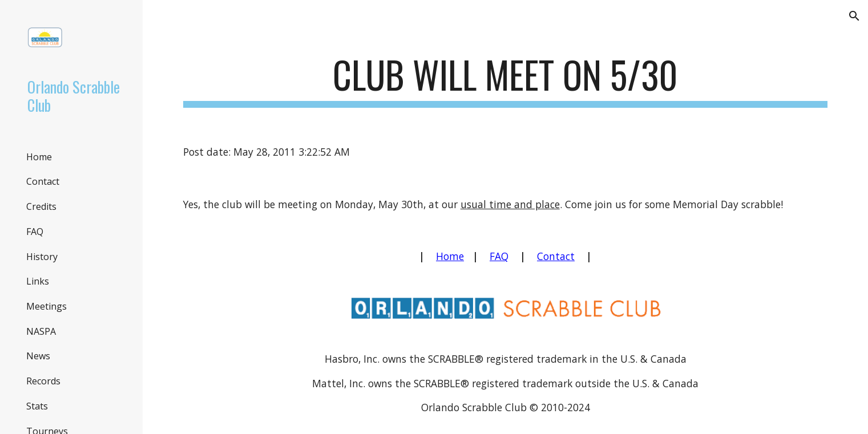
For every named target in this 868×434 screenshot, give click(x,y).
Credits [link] (41, 206)
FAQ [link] (35, 232)
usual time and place (510, 204)
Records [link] (43, 381)
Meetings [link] (47, 306)
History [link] (42, 257)
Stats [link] (37, 406)
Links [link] (38, 281)
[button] (854, 16)
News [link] (38, 356)
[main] (506, 80)
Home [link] (39, 157)
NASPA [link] (41, 331)
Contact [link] (43, 181)
